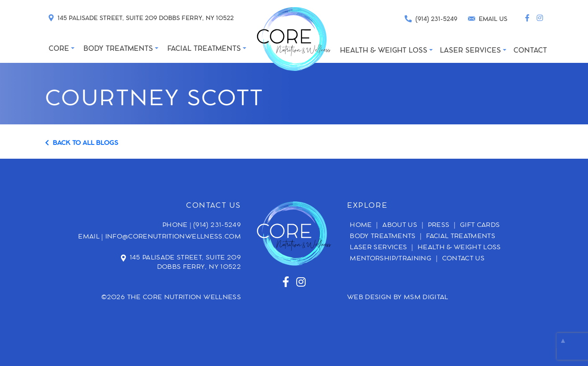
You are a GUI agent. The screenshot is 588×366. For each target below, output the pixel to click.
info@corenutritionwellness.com (173, 237)
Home (361, 226)
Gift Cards (480, 226)
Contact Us (464, 259)
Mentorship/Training (391, 259)
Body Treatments (383, 237)
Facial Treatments (461, 237)
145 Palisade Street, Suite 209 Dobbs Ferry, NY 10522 (186, 263)
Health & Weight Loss (459, 248)
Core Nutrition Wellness (192, 298)
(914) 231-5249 (217, 226)
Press (439, 226)
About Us (400, 226)
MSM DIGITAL (426, 298)
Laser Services (378, 248)
